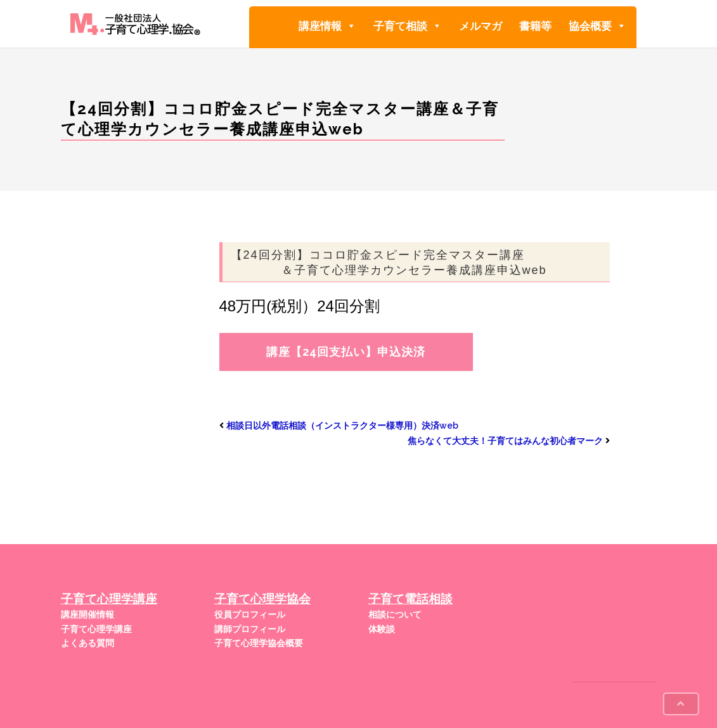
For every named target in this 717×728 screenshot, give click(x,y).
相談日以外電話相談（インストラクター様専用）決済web (342, 426)
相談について (395, 614)
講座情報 (327, 26)
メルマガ (481, 26)
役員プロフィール (250, 614)
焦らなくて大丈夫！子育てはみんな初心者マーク (505, 441)
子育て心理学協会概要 (259, 643)
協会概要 (597, 26)
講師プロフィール (250, 629)
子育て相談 (408, 26)
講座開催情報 (87, 614)
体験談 (382, 629)
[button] (351, 26)
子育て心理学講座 (96, 629)
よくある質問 (87, 643)
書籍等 (535, 26)
